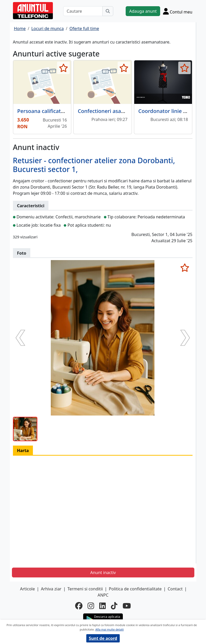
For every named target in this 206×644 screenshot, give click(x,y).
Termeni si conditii (85, 589)
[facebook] (79, 606)
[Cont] (178, 11)
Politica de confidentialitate (135, 589)
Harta (23, 450)
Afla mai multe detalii (109, 629)
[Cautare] (83, 11)
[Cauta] (108, 11)
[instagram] (91, 606)
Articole (27, 589)
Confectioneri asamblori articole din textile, (131, 111)
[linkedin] (102, 606)
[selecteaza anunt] (63, 68)
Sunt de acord (103, 638)
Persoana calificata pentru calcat (58, 111)
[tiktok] (114, 606)
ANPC (103, 595)
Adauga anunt (143, 11)
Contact (175, 589)
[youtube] (127, 606)
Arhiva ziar (51, 589)
